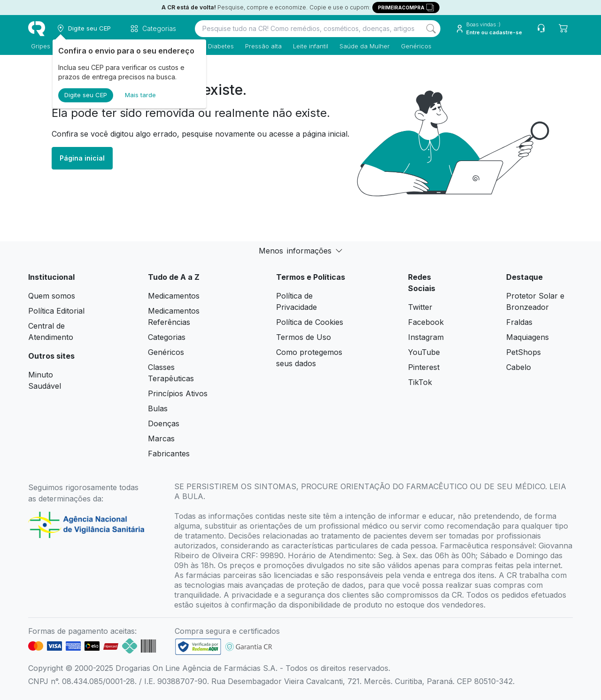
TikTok (420, 382)
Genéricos (413, 46)
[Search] (431, 29)
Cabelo (519, 367)
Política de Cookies (310, 322)
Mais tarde (140, 95)
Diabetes (218, 46)
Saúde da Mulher (362, 46)
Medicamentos (174, 296)
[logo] (37, 29)
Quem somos (52, 296)
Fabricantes (169, 454)
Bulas (158, 408)
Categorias (167, 337)
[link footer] (198, 647)
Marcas (161, 438)
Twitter (420, 307)
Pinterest (424, 367)
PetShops (524, 352)
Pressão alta (261, 46)
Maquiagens (528, 337)
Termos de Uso (304, 337)
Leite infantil (308, 46)
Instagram (426, 337)
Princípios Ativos (178, 393)
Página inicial (82, 158)
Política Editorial (56, 311)
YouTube (424, 352)
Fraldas (519, 322)
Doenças (164, 423)
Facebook (426, 322)
